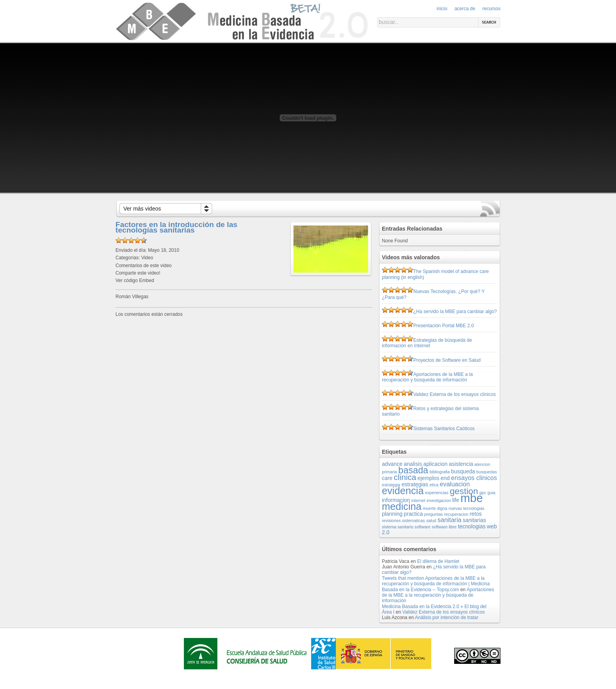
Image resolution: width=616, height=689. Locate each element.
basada (413, 470)
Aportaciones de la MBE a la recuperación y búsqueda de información (427, 377)
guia (491, 493)
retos (476, 514)
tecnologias (472, 526)
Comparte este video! (138, 273)
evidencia (403, 491)
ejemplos (429, 478)
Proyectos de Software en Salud (447, 360)
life (456, 500)
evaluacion (455, 484)
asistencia (461, 464)
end (445, 478)
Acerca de (465, 9)
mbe (472, 498)
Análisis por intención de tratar (446, 618)
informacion (396, 500)
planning (392, 514)
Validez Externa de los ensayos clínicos (455, 394)
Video (147, 258)
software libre (444, 527)
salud (431, 520)
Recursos (491, 9)
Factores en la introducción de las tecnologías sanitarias (176, 227)
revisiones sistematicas (403, 520)
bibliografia (440, 472)
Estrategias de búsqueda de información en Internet (427, 343)
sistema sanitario (398, 527)
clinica (405, 477)
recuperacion (456, 514)
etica (434, 485)
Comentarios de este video (144, 266)
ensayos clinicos (474, 478)
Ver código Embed (135, 280)
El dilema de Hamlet (438, 561)
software (422, 527)
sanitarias (474, 520)
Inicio (442, 9)
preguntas (434, 514)
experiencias (437, 493)
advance (392, 464)
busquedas (487, 472)
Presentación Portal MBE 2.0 (444, 326)
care (387, 478)
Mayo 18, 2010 (164, 250)
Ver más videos (142, 209)
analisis (413, 464)
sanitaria (450, 520)
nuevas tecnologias (467, 508)
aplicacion (435, 464)
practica (413, 514)
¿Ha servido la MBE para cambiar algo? (455, 312)
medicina (402, 506)
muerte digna (435, 508)
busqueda (463, 471)
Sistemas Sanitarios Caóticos (444, 429)
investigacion (439, 500)
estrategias (415, 484)
